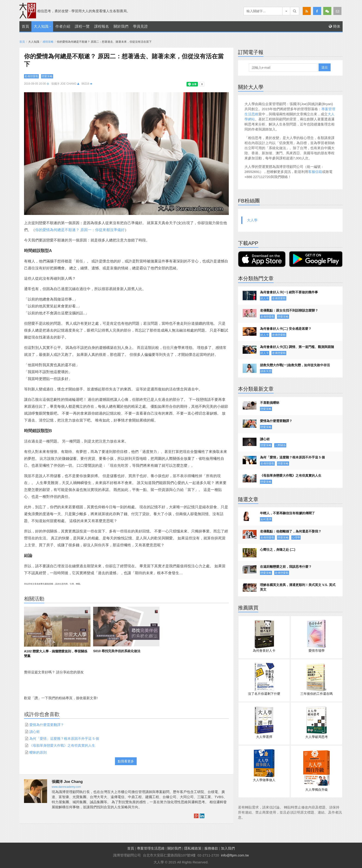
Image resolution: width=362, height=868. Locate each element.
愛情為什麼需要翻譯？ (47, 725)
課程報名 (102, 26)
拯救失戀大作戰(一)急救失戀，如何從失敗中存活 (295, 365)
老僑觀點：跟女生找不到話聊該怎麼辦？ (289, 310)
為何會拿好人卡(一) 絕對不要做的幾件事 (289, 292)
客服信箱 (315, 172)
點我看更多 (126, 761)
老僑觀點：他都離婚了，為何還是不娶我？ (291, 531)
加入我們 (228, 848)
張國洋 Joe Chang (64, 84)
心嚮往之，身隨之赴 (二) (278, 550)
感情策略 (48, 42)
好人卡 (265, 298)
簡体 (335, 26)
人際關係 (280, 445)
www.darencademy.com (66, 787)
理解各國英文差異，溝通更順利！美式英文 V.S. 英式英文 (298, 587)
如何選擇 (266, 519)
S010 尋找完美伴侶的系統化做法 (117, 651)
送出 (325, 67)
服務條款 (211, 848)
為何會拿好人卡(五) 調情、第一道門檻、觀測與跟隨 (297, 347)
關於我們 (121, 26)
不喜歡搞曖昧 (270, 403)
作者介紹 (63, 26)
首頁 (25, 26)
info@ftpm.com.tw (235, 855)
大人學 (252, 220)
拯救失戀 (266, 371)
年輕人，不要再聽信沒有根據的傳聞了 (287, 513)
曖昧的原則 (38, 752)
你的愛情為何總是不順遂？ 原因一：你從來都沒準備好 (80, 230)
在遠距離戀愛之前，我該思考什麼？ (286, 567)
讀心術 (35, 732)
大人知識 (41, 26)
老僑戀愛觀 (31, 76)
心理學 (296, 538)
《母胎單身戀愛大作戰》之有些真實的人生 (62, 745)
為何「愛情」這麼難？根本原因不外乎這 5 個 (64, 739)
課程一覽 (82, 26)
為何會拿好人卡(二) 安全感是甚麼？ (286, 329)
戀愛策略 (47, 76)
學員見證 (140, 26)
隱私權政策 (193, 848)
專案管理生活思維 (151, 848)
